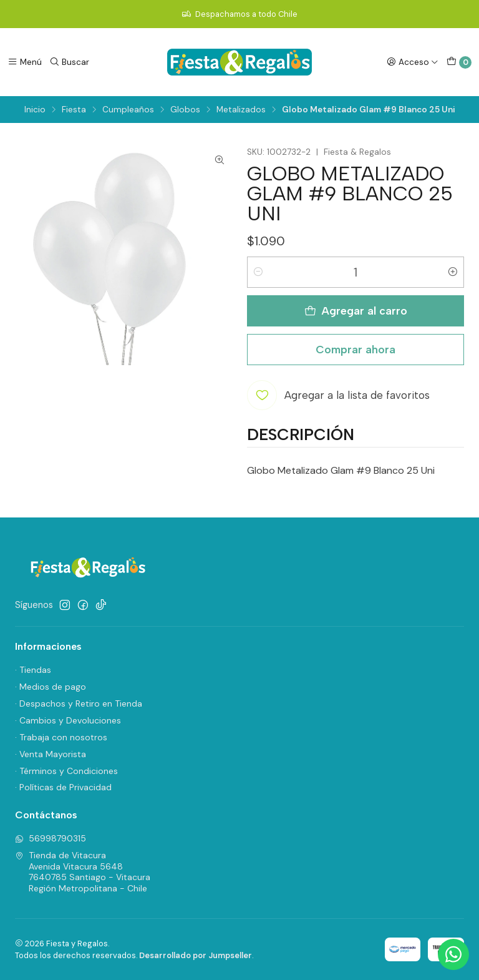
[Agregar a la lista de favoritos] (338, 395)
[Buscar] (69, 62)
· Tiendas (33, 670)
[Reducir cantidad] (258, 272)
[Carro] (459, 62)
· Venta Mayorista (51, 754)
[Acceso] (413, 62)
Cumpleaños (128, 110)
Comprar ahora (356, 349)
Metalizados (241, 110)
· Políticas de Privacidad (63, 787)
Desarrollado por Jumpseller (196, 955)
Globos (185, 110)
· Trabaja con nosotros (61, 737)
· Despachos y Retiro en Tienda (79, 703)
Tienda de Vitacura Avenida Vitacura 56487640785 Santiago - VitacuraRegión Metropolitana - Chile (83, 872)
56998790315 (51, 838)
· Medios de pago (51, 687)
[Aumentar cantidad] (453, 272)
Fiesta (74, 110)
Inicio (35, 110)
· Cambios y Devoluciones (68, 720)
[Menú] (25, 62)
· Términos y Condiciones (66, 771)
